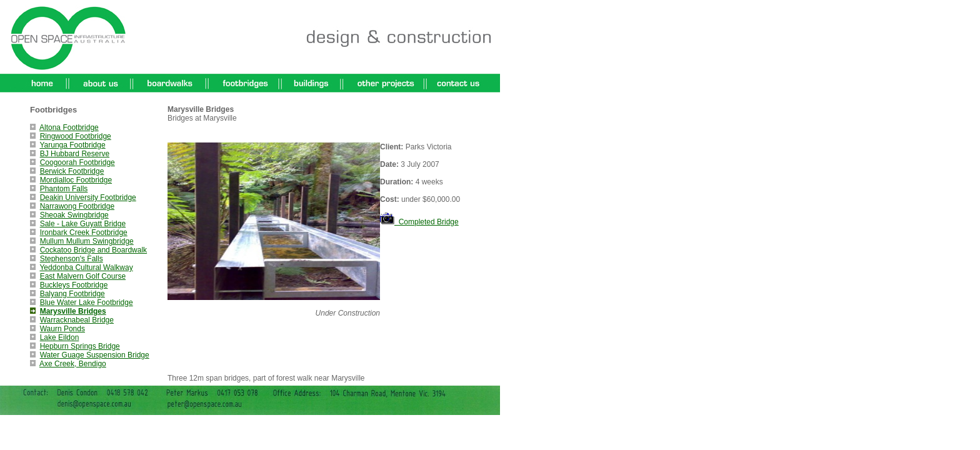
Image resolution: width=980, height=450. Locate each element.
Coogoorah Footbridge (77, 162)
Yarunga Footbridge (72, 145)
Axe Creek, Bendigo (73, 364)
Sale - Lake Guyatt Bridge (83, 224)
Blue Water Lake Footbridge (87, 302)
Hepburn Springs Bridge (80, 346)
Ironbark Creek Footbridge (84, 232)
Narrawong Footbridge (77, 206)
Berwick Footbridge (72, 171)
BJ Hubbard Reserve (75, 154)
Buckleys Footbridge (74, 285)
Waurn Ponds (62, 329)
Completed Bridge (419, 222)
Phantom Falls (64, 189)
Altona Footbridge (69, 127)
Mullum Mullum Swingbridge (87, 241)
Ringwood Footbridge (76, 136)
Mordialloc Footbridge (76, 180)
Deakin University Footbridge (88, 197)
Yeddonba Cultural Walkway (86, 267)
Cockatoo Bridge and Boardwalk (93, 250)
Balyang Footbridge (72, 294)
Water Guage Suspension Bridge (95, 355)
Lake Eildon (60, 337)
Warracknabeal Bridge (77, 320)
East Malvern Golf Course (83, 276)
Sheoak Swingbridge (74, 215)
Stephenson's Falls (72, 259)
